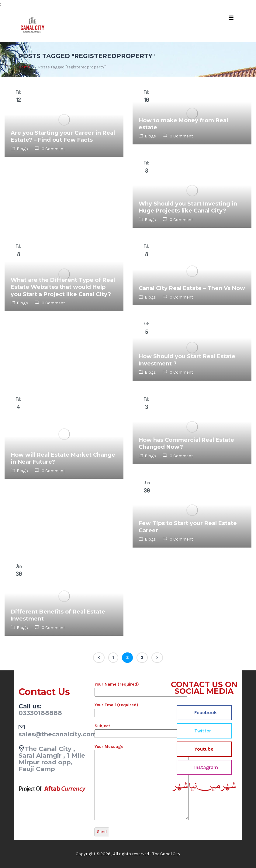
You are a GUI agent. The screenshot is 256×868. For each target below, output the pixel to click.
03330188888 (40, 713)
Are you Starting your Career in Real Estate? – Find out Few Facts (63, 136)
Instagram (206, 767)
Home (24, 67)
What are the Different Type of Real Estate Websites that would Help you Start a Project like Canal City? (63, 287)
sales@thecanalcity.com (58, 734)
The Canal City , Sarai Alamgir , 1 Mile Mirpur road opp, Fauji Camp (52, 759)
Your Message (128, 783)
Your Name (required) (128, 688)
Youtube (203, 749)
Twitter (202, 731)
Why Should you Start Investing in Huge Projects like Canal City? (188, 207)
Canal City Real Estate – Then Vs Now (192, 288)
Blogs (22, 149)
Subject (128, 730)
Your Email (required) (128, 709)
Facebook (205, 712)
